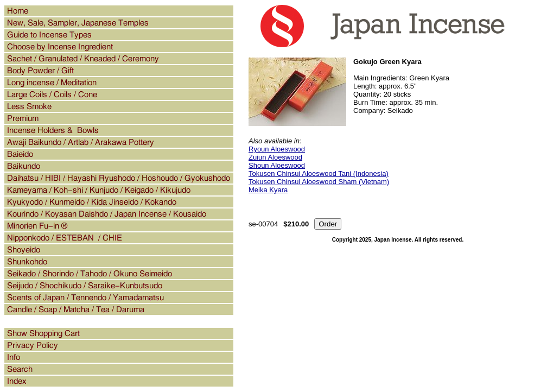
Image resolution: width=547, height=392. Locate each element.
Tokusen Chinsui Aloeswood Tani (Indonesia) (319, 173)
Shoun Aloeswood (277, 165)
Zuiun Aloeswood (275, 157)
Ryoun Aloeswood (277, 149)
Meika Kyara (268, 190)
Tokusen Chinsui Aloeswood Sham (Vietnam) (319, 182)
